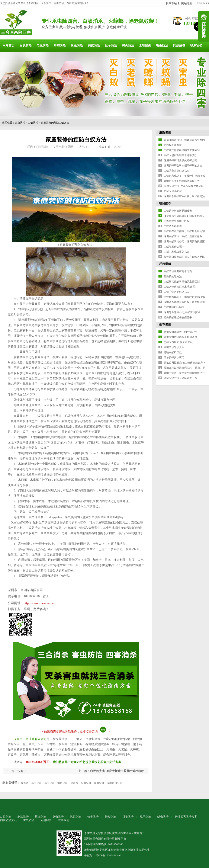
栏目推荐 (165, 203)
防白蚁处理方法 (173, 145)
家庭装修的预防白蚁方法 (55, 123)
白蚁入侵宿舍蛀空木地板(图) (180, 155)
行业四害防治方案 (186, 817)
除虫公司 (99, 783)
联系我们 (196, 46)
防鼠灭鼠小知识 (173, 191)
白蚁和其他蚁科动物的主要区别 (182, 150)
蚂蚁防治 (94, 46)
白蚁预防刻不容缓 (174, 307)
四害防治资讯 (8, 820)
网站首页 (9, 46)
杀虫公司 (36, 783)
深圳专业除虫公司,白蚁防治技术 (182, 312)
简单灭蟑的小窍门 (174, 358)
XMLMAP (203, 3)
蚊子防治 (111, 46)
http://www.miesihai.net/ (39, 603)
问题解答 (179, 46)
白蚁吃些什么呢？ (174, 247)
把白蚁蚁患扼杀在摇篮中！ (179, 317)
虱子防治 (145, 817)
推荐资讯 (165, 325)
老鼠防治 (43, 46)
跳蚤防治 (128, 817)
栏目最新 (165, 264)
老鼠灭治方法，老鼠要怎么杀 (180, 378)
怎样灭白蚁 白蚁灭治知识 (178, 342)
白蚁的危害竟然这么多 (177, 171)
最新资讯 (165, 133)
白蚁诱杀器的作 (173, 226)
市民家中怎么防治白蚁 (177, 221)
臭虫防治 (77, 46)
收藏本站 (171, 3)
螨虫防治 (163, 817)
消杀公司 (62, 783)
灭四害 (74, 783)
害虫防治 (162, 46)
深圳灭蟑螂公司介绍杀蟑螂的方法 (183, 166)
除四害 (25, 783)
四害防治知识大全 (174, 347)
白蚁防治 (26, 46)
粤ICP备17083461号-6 (108, 855)
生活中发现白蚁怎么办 (177, 252)
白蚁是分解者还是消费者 (178, 211)
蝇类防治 (128, 46)
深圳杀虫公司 (115, 783)
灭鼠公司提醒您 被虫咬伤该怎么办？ (185, 363)
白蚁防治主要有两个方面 (178, 271)
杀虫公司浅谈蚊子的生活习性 (180, 332)
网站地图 (187, 3)
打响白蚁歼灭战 (173, 352)
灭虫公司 (86, 783)
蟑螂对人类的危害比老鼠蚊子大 (182, 181)
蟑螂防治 (60, 46)
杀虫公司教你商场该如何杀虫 (180, 337)
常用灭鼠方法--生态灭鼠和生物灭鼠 (184, 186)
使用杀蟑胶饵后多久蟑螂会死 (180, 160)
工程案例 (145, 46)
